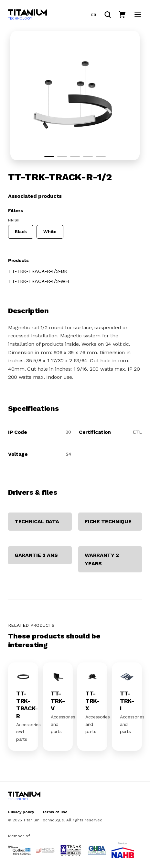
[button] (49, 156)
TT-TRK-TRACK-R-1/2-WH (38, 281)
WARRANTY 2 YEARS (102, 559)
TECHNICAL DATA (37, 521)
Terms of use (55, 812)
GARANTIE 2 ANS (36, 555)
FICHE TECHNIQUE (108, 521)
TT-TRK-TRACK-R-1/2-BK (38, 271)
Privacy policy (21, 812)
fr (94, 15)
